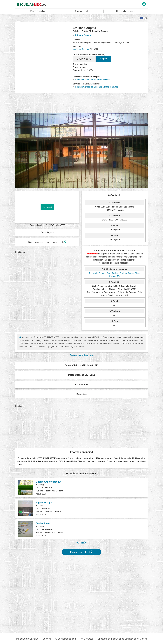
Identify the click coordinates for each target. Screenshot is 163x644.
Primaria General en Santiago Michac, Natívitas (95, 87)
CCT (37, 11)
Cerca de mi (81, 11)
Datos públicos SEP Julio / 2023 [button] (81, 365)
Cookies (47, 639)
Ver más (82, 543)
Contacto (87, 639)
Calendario (126, 11)
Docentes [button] (81, 394)
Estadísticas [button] (82, 384)
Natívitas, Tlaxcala (81, 49)
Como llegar (47, 232)
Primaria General (82, 35)
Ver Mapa (47, 207)
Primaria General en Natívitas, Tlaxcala (92, 80)
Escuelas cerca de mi (81, 552)
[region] (44, 46)
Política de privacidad (27, 639)
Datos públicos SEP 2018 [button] (81, 375)
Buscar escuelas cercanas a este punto (47, 242)
